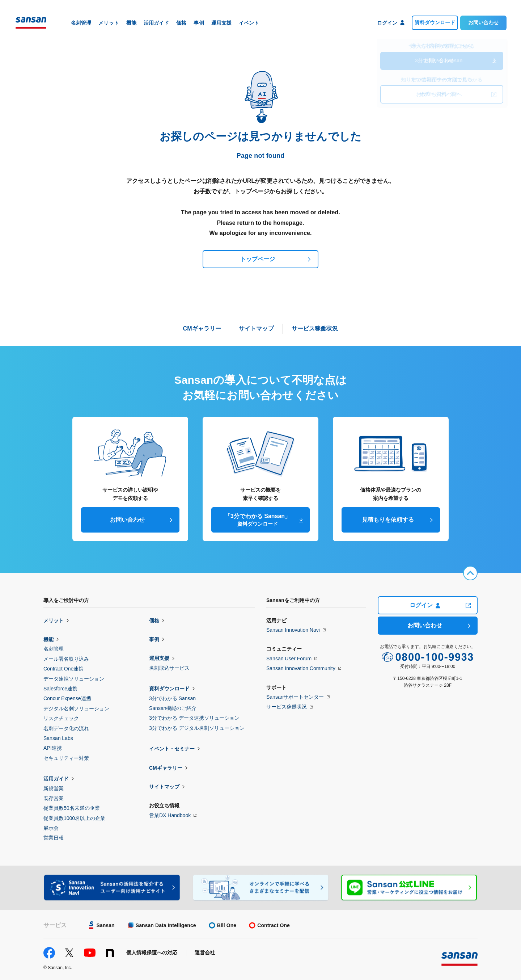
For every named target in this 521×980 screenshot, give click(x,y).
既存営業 (54, 798)
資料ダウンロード (435, 22)
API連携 (53, 748)
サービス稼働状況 (287, 707)
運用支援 (159, 658)
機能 (48, 639)
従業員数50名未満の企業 (72, 808)
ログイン (425, 605)
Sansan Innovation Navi (293, 630)
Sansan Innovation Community (301, 668)
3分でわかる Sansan (172, 698)
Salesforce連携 (60, 689)
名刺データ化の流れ (66, 728)
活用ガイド (56, 779)
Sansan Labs (58, 738)
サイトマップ (164, 787)
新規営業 (54, 788)
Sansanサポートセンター (295, 697)
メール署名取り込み (66, 659)
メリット (54, 621)
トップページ (258, 259)
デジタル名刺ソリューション (76, 708)
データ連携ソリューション (74, 679)
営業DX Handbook (170, 815)
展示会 (51, 828)
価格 (154, 621)
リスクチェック (61, 718)
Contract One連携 (63, 669)
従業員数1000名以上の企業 (74, 818)
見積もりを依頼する (388, 520)
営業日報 (54, 838)
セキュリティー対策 (66, 758)
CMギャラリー (166, 768)
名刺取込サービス (169, 668)
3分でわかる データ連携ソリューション (194, 718)
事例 (154, 639)
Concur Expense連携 (67, 698)
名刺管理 (54, 649)
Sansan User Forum (289, 659)
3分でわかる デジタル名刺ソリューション (197, 728)
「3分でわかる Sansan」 (258, 520)
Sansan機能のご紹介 (173, 708)
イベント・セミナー (172, 749)
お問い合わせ (483, 22)
